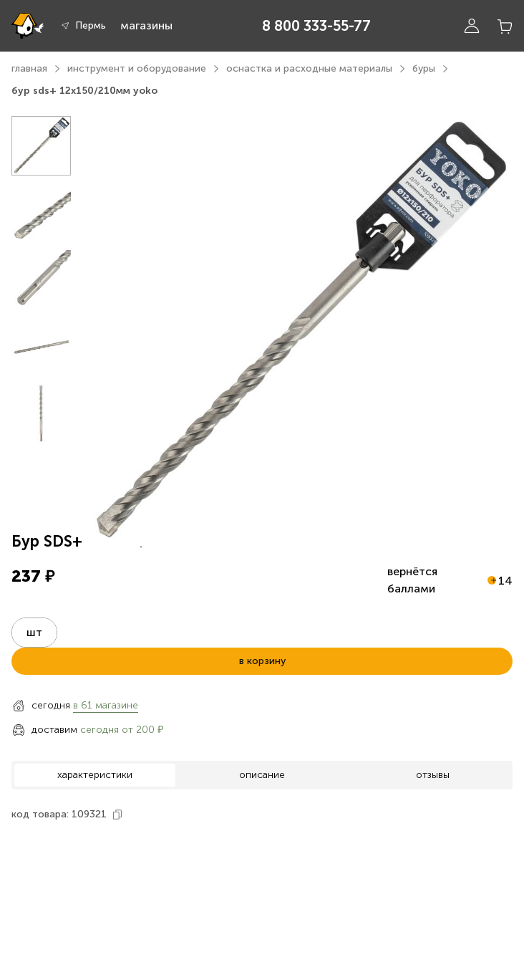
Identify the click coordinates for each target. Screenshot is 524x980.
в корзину (262, 661)
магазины (146, 25)
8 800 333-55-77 (316, 26)
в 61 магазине (106, 705)
